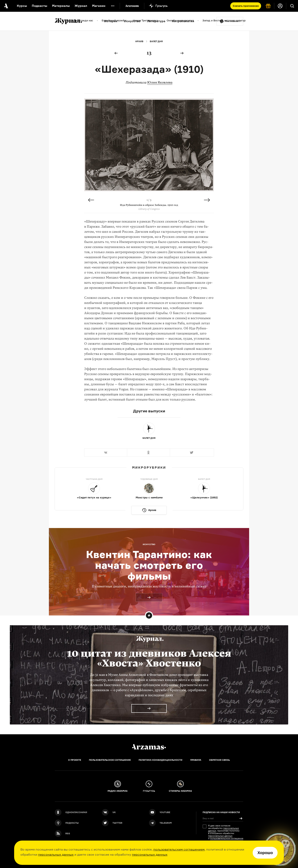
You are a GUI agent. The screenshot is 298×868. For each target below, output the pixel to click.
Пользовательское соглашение (110, 760)
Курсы (22, 6)
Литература (156, 21)
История (111, 21)
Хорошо (265, 853)
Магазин (99, 6)
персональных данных (56, 854)
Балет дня (156, 41)
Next (207, 200)
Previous (91, 200)
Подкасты (39, 6)
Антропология (183, 21)
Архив (139, 41)
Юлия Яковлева (160, 82)
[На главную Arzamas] (6, 6)
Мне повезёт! (233, 21)
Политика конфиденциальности (160, 760)
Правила (196, 760)
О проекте (75, 760)
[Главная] (149, 747)
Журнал (81, 6)
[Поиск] (292, 6)
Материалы (61, 6)
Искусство (132, 21)
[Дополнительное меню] (113, 6)
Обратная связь (219, 760)
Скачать (246, 6)
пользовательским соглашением (179, 849)
